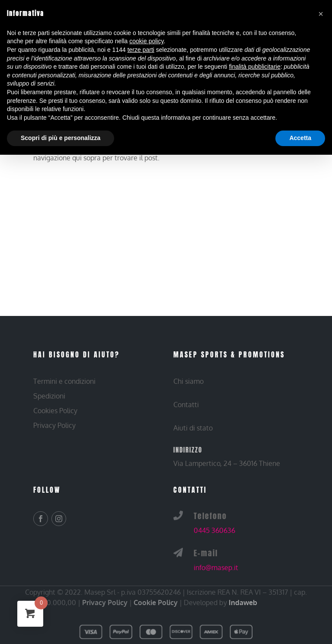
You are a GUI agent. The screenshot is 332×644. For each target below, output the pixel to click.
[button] (321, 14)
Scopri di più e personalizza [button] (61, 138)
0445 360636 (214, 530)
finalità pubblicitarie (255, 67)
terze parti (141, 50)
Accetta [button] (300, 138)
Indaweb (243, 603)
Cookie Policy (156, 603)
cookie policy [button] (146, 41)
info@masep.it (216, 567)
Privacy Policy (105, 603)
